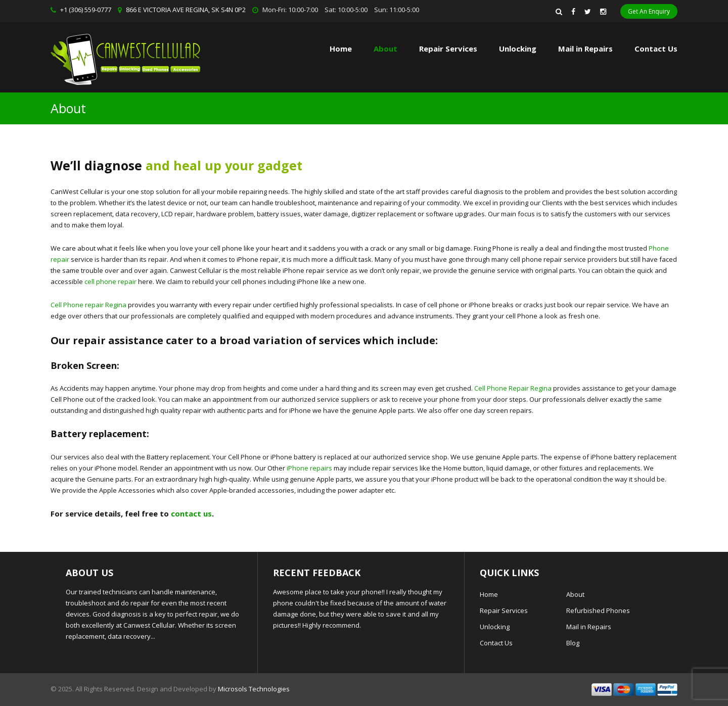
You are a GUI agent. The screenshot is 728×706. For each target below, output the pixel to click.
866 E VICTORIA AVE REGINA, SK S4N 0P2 (186, 10)
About (385, 49)
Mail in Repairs (585, 49)
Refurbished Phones (598, 610)
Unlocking (518, 49)
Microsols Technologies (254, 689)
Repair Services (504, 610)
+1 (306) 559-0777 (86, 10)
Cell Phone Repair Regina (513, 388)
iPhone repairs (309, 468)
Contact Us (656, 49)
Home (341, 49)
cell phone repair (110, 281)
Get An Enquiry (649, 11)
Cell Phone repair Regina (88, 305)
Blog (573, 643)
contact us (191, 513)
